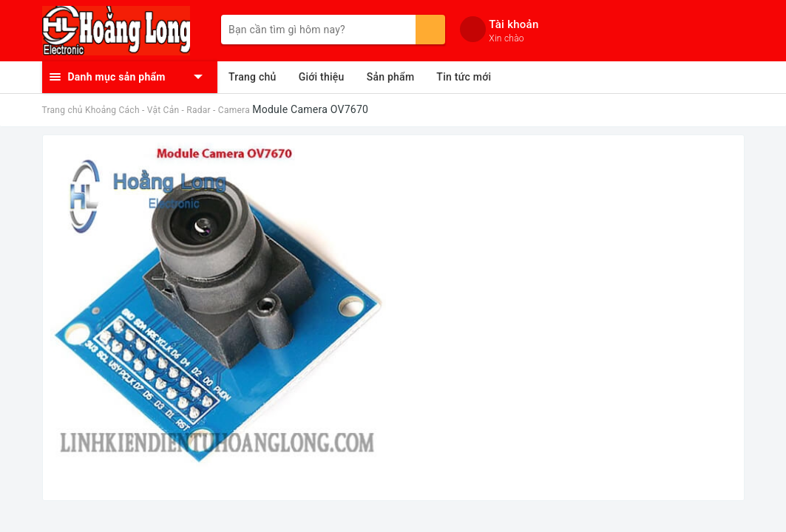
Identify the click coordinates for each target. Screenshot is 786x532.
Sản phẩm (391, 77)
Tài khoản (514, 24)
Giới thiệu (322, 77)
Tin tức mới (464, 77)
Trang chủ (253, 77)
